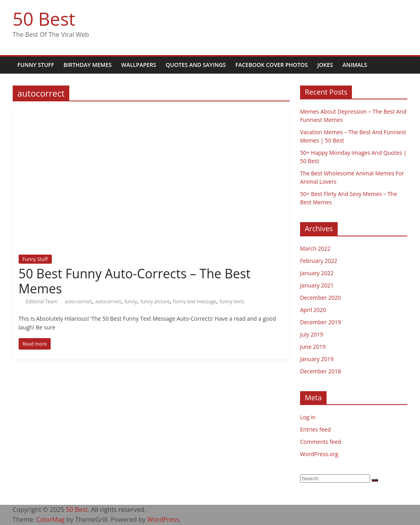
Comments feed (321, 442)
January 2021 (317, 285)
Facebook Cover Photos (272, 65)
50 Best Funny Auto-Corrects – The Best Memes (135, 281)
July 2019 (312, 334)
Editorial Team (42, 301)
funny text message (195, 301)
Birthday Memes (87, 65)
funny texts (232, 301)
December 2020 (320, 298)
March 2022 (315, 248)
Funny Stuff (36, 65)
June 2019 (313, 347)
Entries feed (315, 429)
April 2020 (313, 310)
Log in (308, 417)
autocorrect (108, 301)
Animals (355, 65)
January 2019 (317, 359)
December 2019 (320, 322)
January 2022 (317, 273)
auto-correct (78, 301)
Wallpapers (139, 65)
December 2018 (320, 371)
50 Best (44, 19)
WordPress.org (319, 454)
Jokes (325, 65)
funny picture (155, 301)
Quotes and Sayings (196, 65)
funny (131, 301)
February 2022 (319, 261)
